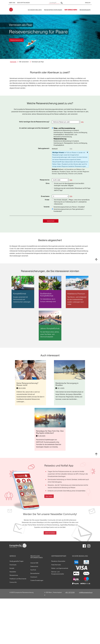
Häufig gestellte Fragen (17, 561)
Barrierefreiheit (35, 573)
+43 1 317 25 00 (70, 592)
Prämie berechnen (16, 40)
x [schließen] (87, 152)
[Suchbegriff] (54, 3)
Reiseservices (14, 575)
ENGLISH (88, 3)
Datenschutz (34, 566)
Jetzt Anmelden (50, 533)
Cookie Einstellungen (37, 580)
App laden (49, 496)
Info (82, 122)
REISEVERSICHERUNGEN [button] (53, 10)
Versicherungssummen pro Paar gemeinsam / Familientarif (69, 210)
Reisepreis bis (45, 180)
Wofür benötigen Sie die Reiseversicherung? (34, 122)
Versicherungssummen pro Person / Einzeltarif (69, 207)
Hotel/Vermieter (56, 565)
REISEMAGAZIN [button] (85, 10)
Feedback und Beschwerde (18, 579)
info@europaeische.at (86, 592)
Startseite (13, 62)
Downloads (13, 565)
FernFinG (33, 570)
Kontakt (12, 568)
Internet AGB (34, 563)
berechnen (51, 221)
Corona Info (13, 582)
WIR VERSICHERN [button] (71, 10)
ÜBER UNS (12, 3)
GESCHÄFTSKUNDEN (23, 3)
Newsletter (13, 572)
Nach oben (96, 260)
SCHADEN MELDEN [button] (35, 10)
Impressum (34, 577)
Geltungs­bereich (44, 148)
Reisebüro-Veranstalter (58, 561)
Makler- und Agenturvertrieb (60, 568)
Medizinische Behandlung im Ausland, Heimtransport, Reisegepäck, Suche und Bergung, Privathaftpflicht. (71, 142)
